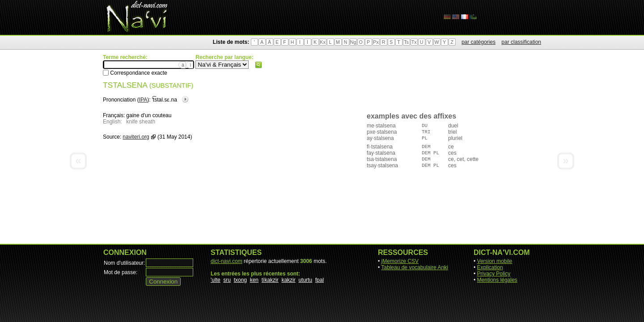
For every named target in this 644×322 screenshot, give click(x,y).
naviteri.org (136, 137)
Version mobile (495, 261)
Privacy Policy (494, 274)
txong (240, 280)
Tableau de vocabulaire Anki (414, 267)
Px (376, 42)
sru (227, 280)
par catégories (479, 42)
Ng (353, 42)
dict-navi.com (227, 261)
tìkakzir (270, 280)
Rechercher (258, 65)
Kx (322, 42)
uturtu (305, 280)
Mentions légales (497, 280)
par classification (521, 42)
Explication (490, 267)
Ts (406, 42)
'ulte (216, 280)
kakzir (288, 280)
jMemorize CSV (400, 261)
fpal (320, 280)
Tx (414, 42)
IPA (143, 100)
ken (254, 280)
